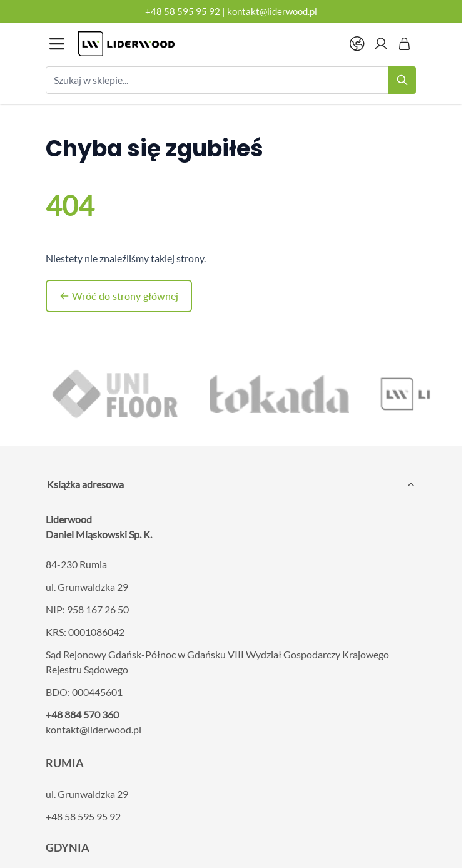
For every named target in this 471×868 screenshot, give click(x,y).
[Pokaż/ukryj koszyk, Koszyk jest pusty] (405, 44)
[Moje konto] (381, 44)
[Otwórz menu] (57, 44)
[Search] (402, 80)
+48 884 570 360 (82, 714)
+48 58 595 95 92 (183, 11)
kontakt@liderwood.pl (272, 11)
